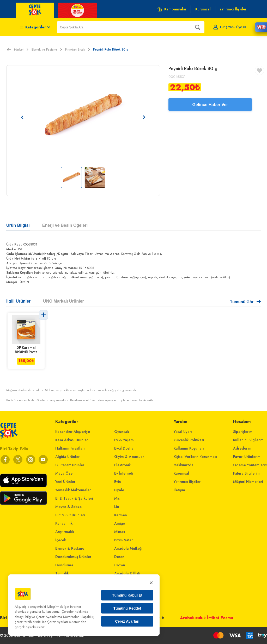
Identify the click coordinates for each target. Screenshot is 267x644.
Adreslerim (242, 448)
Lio (117, 507)
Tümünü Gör (245, 302)
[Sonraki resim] (144, 117)
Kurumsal (181, 473)
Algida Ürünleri (68, 457)
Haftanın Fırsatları (70, 448)
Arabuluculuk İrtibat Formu (207, 618)
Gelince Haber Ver (210, 105)
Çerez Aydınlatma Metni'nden (58, 617)
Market (21, 50)
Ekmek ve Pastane (47, 50)
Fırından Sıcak (78, 50)
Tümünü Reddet (127, 608)
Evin (118, 482)
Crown (120, 565)
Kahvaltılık (64, 523)
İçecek (61, 540)
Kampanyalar (172, 9)
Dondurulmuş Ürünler (73, 557)
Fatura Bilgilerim (246, 473)
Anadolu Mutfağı (128, 548)
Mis (117, 498)
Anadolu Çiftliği (127, 573)
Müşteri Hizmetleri (248, 482)
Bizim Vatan (124, 540)
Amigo (120, 523)
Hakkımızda (184, 465)
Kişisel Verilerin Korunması (195, 457)
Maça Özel (64, 473)
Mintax (120, 532)
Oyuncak (122, 432)
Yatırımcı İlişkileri (187, 482)
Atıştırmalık (65, 532)
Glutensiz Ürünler (70, 465)
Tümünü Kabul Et (127, 595)
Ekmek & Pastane (70, 548)
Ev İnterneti (123, 473)
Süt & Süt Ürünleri (70, 515)
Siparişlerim (243, 432)
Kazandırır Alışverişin (73, 432)
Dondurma (64, 565)
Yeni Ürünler (65, 482)
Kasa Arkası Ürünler (72, 440)
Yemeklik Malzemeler (73, 490)
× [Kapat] (151, 583)
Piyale (119, 490)
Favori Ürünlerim (247, 457)
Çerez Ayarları (127, 621)
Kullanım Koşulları (189, 448)
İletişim (179, 490)
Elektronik (122, 465)
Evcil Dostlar (125, 448)
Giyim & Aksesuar (129, 457)
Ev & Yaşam (124, 440)
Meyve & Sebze (68, 507)
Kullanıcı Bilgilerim (248, 440)
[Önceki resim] (22, 117)
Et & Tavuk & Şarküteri (74, 498)
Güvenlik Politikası (189, 440)
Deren (119, 557)
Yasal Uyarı (183, 432)
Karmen (121, 515)
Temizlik (62, 573)
